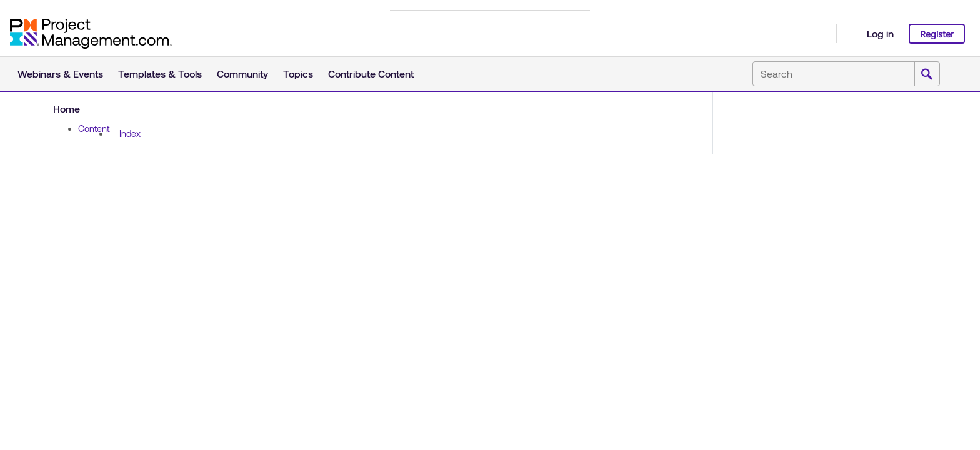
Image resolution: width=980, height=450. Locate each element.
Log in (880, 33)
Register (937, 34)
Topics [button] (298, 73)
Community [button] (242, 73)
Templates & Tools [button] (160, 73)
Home (67, 108)
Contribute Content (371, 73)
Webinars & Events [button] (60, 73)
